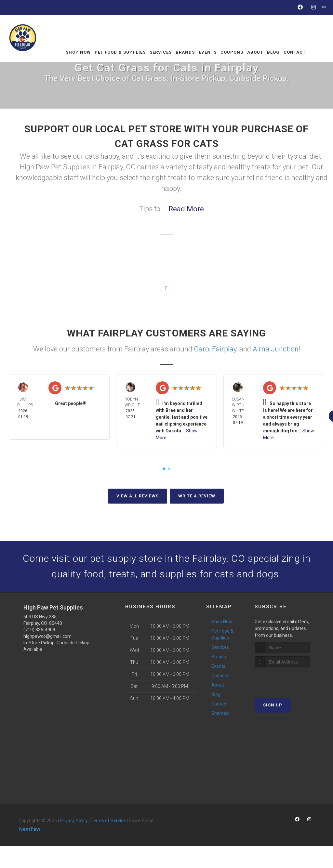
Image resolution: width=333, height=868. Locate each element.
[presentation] (289, 680)
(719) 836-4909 (39, 630)
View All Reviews (138, 496)
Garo (201, 349)
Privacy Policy (74, 821)
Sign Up (273, 705)
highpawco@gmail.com (47, 636)
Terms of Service (108, 821)
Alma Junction (276, 349)
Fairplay (224, 349)
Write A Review (197, 496)
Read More (186, 209)
